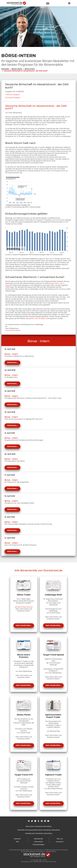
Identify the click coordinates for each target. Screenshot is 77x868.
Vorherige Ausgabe (12, 98)
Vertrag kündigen (38, 845)
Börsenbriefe (39, 839)
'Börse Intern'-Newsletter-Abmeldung (38, 826)
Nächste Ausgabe (13, 95)
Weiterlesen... (12, 363)
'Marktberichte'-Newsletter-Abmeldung (38, 833)
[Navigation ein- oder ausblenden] (69, 3)
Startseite (5, 69)
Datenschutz (38, 842)
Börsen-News (17, 69)
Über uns (60, 839)
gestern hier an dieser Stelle (39, 318)
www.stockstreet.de (13, 330)
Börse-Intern (30, 69)
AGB (17, 842)
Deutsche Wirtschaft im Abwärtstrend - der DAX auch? (26, 71)
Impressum (60, 842)
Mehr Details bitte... (24, 625)
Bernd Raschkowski (25, 607)
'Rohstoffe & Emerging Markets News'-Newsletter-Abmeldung (39, 830)
